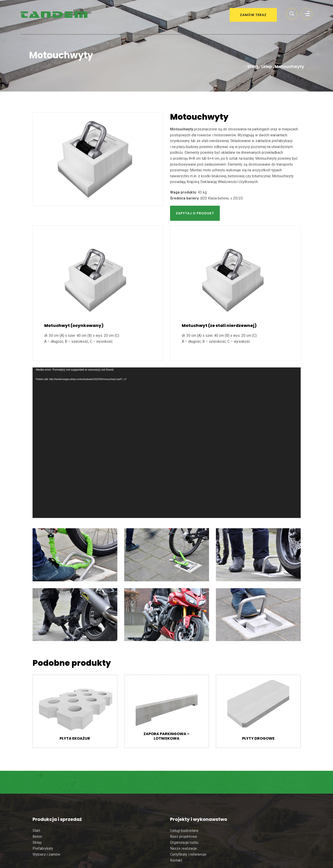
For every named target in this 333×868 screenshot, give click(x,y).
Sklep (266, 66)
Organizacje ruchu (184, 842)
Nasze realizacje (183, 848)
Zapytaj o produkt (195, 213)
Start (253, 66)
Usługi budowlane (184, 831)
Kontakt (176, 860)
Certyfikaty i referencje (188, 854)
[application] (167, 443)
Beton (37, 837)
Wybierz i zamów (46, 854)
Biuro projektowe (184, 837)
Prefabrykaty (43, 848)
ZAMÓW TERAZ (253, 15)
